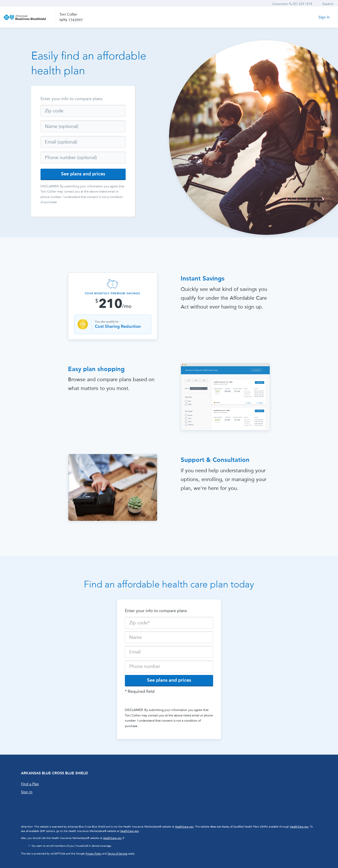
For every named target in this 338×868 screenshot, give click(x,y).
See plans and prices (83, 174)
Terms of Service (117, 854)
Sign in (324, 17)
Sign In (27, 792)
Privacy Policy (94, 854)
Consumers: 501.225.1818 (292, 4)
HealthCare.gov (184, 827)
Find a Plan (30, 784)
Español (328, 4)
